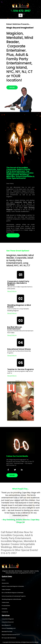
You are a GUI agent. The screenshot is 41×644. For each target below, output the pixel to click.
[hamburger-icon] (21, 15)
